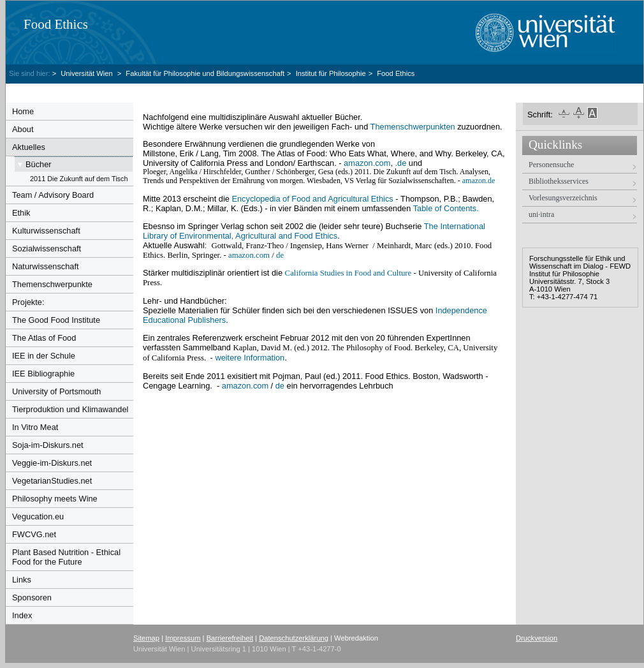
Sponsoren (32, 597)
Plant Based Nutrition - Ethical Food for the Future (66, 557)
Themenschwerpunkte (52, 284)
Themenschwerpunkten (413, 127)
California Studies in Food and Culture (348, 273)
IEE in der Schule (44, 356)
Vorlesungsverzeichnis (563, 198)
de (280, 255)
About (23, 129)
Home (23, 111)
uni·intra (541, 214)
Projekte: (28, 302)
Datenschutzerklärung (294, 638)
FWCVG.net (34, 534)
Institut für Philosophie (331, 73)
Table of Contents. (446, 208)
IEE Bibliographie (43, 374)
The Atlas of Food (44, 338)
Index (22, 615)
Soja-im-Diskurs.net (48, 445)
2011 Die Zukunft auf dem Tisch (79, 179)
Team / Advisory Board (53, 195)
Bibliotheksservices (559, 181)
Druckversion (537, 638)
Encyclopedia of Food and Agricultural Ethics (312, 199)
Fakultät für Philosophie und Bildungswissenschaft (205, 73)
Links (22, 580)
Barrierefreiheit (230, 638)
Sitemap (146, 638)
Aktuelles (29, 147)
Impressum (183, 638)
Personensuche (551, 165)
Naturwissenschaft (46, 266)
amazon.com (367, 163)
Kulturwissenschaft (46, 231)
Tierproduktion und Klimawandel (70, 409)
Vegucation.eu (38, 516)
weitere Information (250, 358)
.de (401, 163)
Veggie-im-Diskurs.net (52, 463)
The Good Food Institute (56, 320)
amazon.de (479, 181)
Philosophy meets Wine (55, 499)
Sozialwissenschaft (47, 249)
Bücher (39, 164)
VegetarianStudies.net (52, 481)
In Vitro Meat (35, 427)
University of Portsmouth (56, 391)
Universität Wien (88, 73)
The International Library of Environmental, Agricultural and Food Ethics (314, 231)
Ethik (21, 213)
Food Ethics (56, 24)
